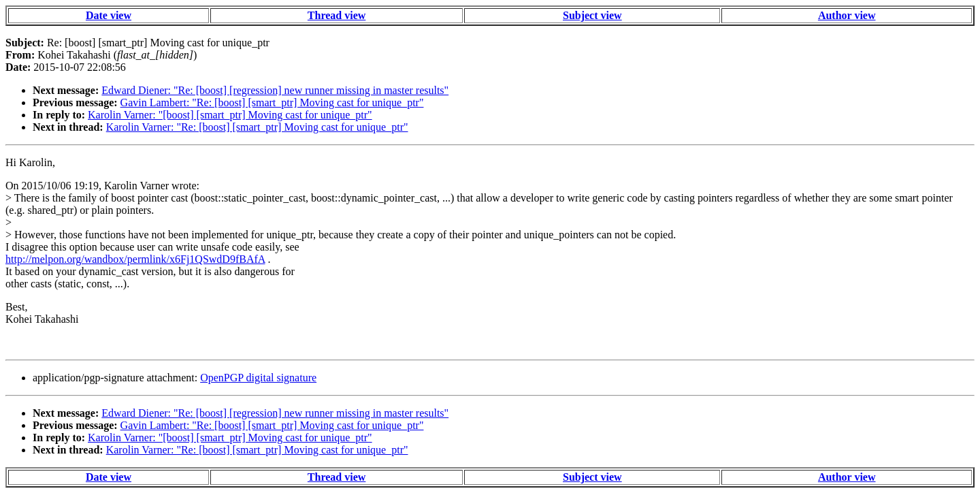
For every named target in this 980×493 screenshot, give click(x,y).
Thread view (337, 15)
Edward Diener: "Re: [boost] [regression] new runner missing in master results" (275, 90)
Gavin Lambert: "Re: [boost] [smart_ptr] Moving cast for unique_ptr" (272, 102)
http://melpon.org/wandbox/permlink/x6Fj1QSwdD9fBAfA (135, 259)
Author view (847, 15)
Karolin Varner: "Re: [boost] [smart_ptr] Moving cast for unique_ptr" (257, 127)
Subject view (592, 15)
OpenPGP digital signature (258, 378)
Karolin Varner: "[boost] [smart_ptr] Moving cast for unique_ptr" (230, 115)
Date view (109, 15)
